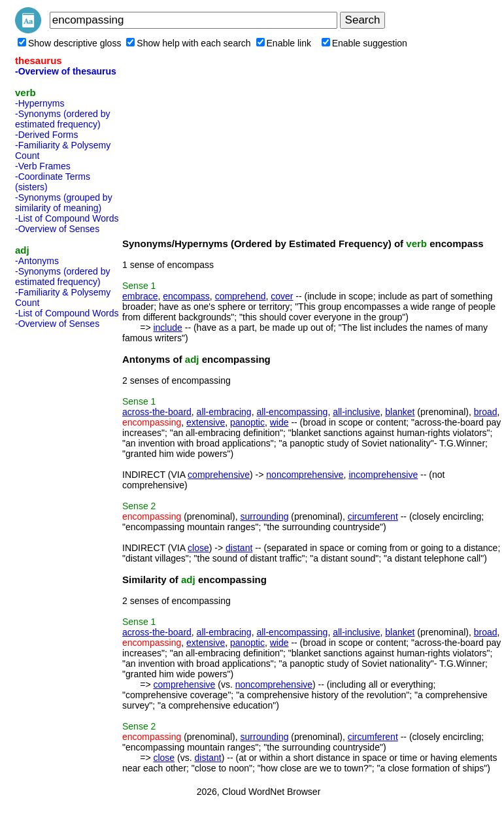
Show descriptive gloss (69, 43)
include (167, 328)
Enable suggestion (364, 43)
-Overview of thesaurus (66, 71)
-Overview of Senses (57, 229)
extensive (206, 422)
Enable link (284, 43)
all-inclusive (356, 412)
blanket (400, 412)
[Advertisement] (67, 530)
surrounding (265, 516)
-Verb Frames (43, 166)
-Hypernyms (40, 103)
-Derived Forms (46, 135)
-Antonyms (37, 261)
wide (279, 422)
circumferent (373, 516)
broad (486, 412)
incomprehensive (383, 475)
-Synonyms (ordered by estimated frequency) (63, 119)
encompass (186, 296)
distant (239, 548)
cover (282, 296)
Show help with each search (188, 43)
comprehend (241, 296)
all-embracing (224, 412)
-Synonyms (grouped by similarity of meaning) (64, 203)
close (198, 548)
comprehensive (219, 475)
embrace (140, 296)
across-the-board (157, 412)
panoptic (247, 422)
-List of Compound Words (67, 218)
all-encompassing (292, 412)
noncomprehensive (305, 475)
